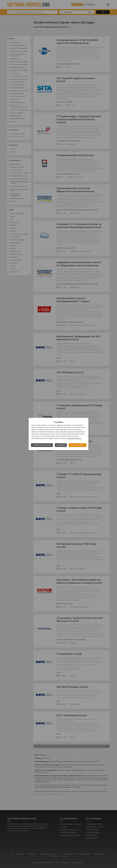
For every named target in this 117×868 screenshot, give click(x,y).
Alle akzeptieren (78, 445)
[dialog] (59, 434)
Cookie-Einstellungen (42, 445)
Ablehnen (61, 445)
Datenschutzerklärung (74, 438)
